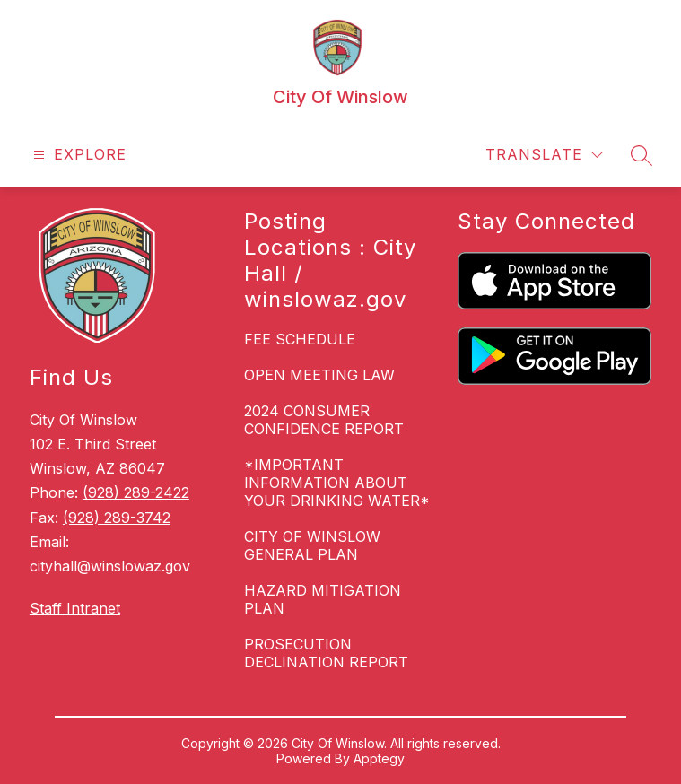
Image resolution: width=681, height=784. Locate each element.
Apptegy (379, 758)
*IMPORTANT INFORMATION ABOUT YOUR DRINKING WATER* (337, 483)
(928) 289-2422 (136, 492)
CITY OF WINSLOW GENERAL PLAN (312, 545)
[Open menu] (78, 155)
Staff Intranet (75, 608)
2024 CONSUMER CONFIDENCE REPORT (324, 420)
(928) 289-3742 (117, 518)
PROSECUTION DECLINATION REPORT (326, 653)
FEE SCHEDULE (300, 339)
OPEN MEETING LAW (319, 375)
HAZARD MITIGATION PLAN (323, 599)
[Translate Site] (544, 155)
